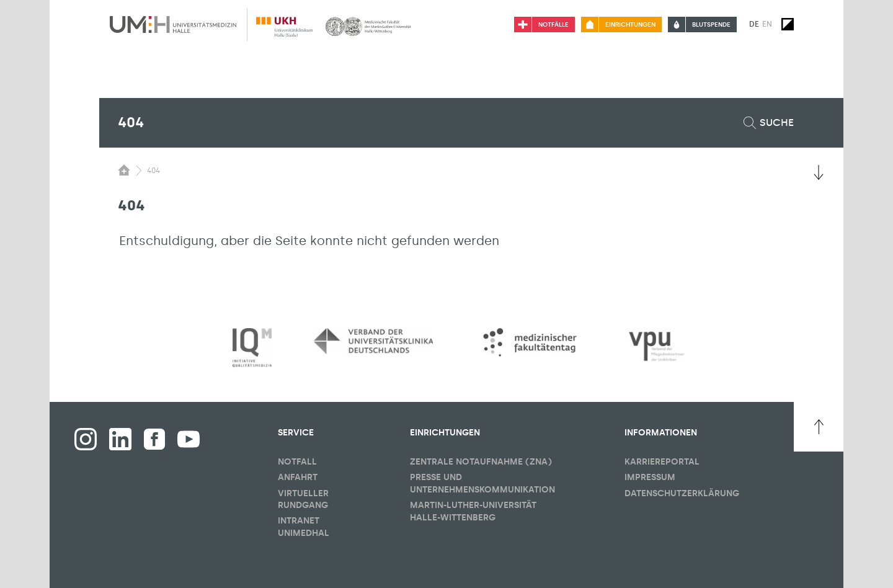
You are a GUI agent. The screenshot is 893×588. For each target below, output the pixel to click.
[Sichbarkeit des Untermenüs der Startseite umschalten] (124, 170)
